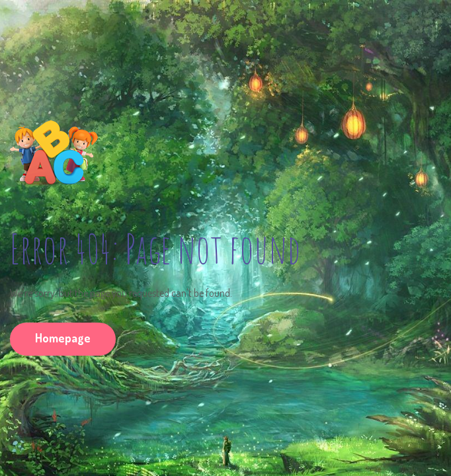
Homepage (63, 338)
